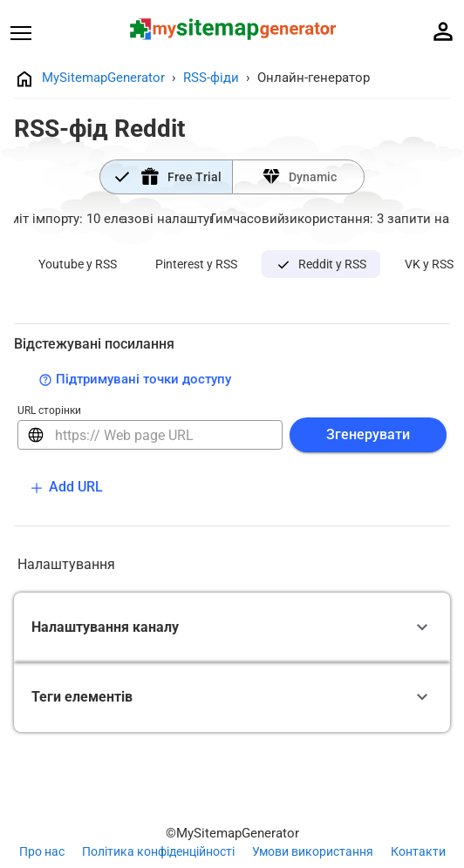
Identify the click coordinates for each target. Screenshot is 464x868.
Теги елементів (82, 697)
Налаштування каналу (105, 627)
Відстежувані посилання (94, 344)
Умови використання (313, 851)
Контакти (418, 851)
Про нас (42, 851)
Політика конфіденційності (158, 851)
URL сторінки (49, 410)
